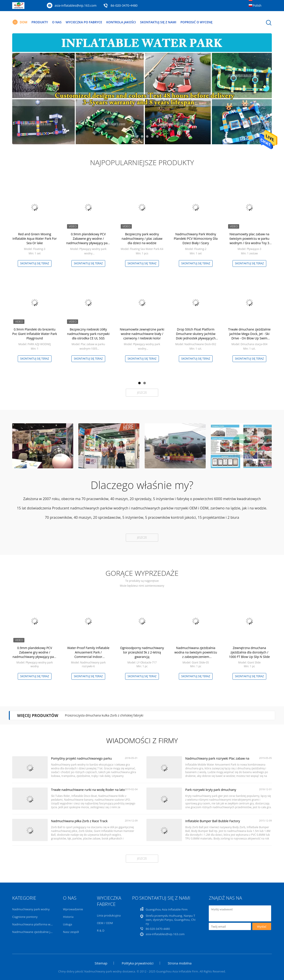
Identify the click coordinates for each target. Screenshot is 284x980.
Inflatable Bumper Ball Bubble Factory (213, 821)
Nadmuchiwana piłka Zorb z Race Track (79, 821)
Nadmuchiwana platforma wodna (35, 924)
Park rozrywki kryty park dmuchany (211, 790)
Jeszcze (142, 393)
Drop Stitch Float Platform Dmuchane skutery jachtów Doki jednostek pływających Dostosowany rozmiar (196, 336)
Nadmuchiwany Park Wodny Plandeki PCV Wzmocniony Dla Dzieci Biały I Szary (196, 239)
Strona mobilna (180, 963)
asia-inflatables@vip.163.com (76, 5)
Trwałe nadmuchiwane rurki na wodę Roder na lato (88, 790)
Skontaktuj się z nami (158, 22)
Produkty (40, 22)
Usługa (68, 924)
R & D (101, 931)
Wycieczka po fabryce (84, 22)
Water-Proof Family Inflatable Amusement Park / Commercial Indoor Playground (88, 654)
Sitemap (101, 963)
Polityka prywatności (137, 963)
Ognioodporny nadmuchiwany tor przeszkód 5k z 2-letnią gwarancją (142, 652)
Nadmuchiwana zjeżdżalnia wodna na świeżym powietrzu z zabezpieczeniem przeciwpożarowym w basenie (196, 654)
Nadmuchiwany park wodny (31, 909)
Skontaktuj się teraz (35, 263)
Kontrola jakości (121, 22)
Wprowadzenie (73, 909)
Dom (20, 22)
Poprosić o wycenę (196, 22)
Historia (68, 917)
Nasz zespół (71, 932)
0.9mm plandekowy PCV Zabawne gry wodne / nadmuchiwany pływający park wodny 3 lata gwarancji (88, 241)
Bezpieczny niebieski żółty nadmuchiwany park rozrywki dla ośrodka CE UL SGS (88, 334)
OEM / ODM (105, 923)
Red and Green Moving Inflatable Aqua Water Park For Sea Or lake (35, 239)
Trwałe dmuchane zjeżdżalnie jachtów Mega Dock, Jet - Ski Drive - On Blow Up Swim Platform (249, 336)
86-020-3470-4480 (124, 5)
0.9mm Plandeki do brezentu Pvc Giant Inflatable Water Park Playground (35, 334)
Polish (257, 5)
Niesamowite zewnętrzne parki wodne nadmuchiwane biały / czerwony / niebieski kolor (142, 334)
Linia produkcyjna (109, 915)
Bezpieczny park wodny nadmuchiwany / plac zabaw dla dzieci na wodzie (142, 239)
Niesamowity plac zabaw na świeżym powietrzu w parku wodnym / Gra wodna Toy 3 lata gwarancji (249, 241)
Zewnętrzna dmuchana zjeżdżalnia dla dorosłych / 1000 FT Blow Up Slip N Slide (249, 652)
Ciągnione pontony (25, 917)
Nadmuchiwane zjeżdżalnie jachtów (36, 932)
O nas (57, 22)
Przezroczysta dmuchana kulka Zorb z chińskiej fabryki (104, 715)
